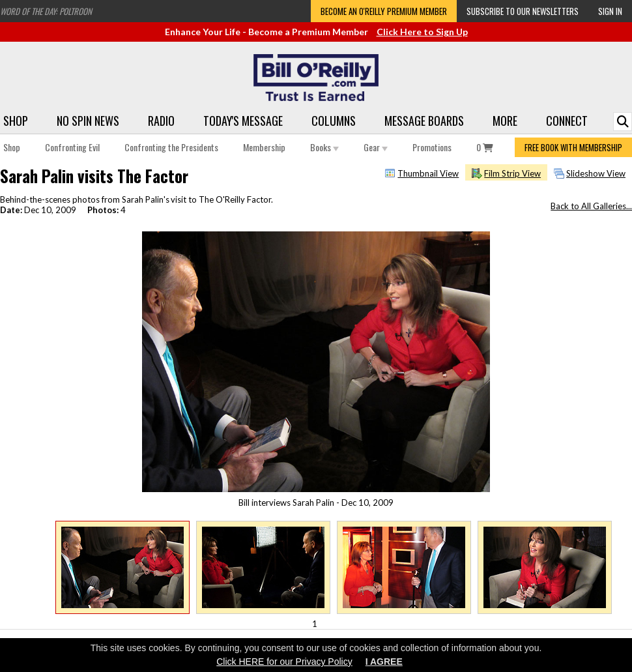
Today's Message (243, 121)
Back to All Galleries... (591, 206)
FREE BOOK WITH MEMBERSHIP (573, 147)
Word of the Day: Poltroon (46, 11)
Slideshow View (596, 173)
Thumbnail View (428, 173)
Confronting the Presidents (171, 147)
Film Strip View (512, 173)
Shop (16, 121)
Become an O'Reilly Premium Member (384, 11)
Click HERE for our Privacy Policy (284, 662)
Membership (264, 147)
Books (324, 147)
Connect (567, 121)
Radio (161, 121)
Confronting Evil (72, 147)
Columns (334, 121)
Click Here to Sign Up (422, 32)
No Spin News (88, 121)
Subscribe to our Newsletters (523, 11)
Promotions (432, 147)
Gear (376, 147)
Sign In (610, 11)
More (505, 121)
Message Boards (424, 121)
